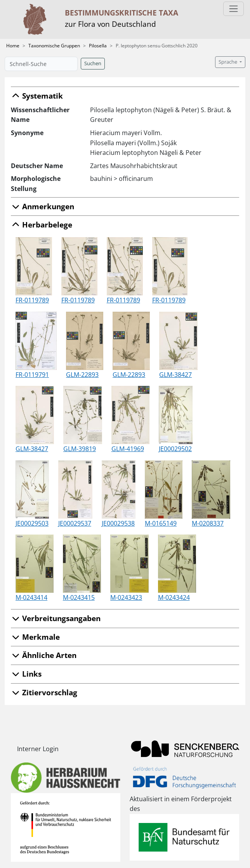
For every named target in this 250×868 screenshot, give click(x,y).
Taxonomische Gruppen (54, 46)
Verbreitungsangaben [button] (56, 618)
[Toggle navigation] (234, 9)
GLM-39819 (80, 449)
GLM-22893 (82, 375)
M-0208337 (208, 523)
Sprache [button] (228, 62)
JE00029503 (32, 523)
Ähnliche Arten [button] (44, 655)
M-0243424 (174, 597)
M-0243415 (79, 597)
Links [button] (26, 674)
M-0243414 (31, 597)
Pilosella (98, 46)
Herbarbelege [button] (42, 225)
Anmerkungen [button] (43, 206)
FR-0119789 (32, 300)
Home (13, 46)
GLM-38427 (175, 375)
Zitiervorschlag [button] (44, 692)
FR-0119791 (32, 375)
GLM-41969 (128, 449)
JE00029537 (75, 523)
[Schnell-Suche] (41, 64)
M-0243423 (126, 597)
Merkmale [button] (35, 637)
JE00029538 (118, 523)
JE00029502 (175, 449)
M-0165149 (161, 523)
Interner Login (38, 749)
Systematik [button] (37, 96)
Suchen (93, 63)
